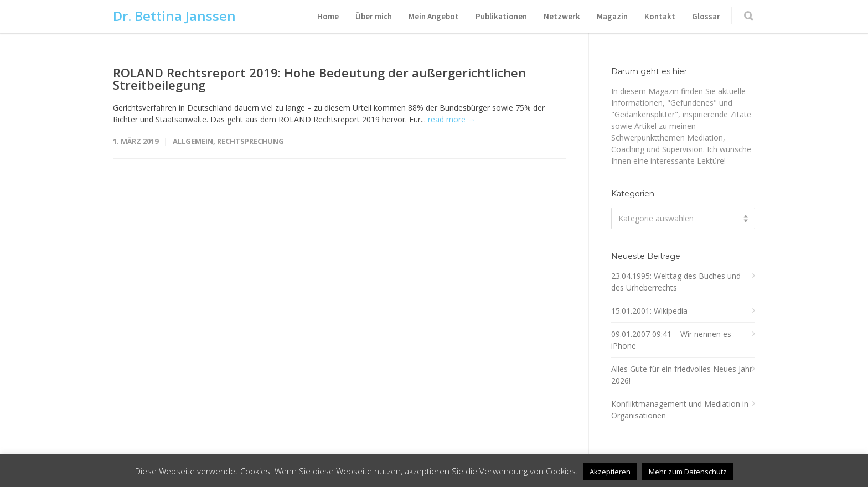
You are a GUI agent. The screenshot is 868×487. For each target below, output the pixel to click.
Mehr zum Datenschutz (688, 472)
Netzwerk (562, 16)
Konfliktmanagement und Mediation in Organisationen (680, 410)
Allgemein (193, 141)
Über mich (374, 16)
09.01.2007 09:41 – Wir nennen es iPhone (671, 340)
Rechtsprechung (250, 141)
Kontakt (660, 16)
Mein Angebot (434, 16)
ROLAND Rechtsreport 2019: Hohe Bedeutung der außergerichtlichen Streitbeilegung (319, 79)
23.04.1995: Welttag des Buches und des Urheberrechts (676, 282)
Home (328, 16)
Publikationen (501, 16)
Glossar (706, 16)
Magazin (612, 16)
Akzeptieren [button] (610, 472)
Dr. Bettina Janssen (174, 16)
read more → (452, 119)
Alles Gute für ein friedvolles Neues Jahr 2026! (682, 375)
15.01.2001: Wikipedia (649, 311)
